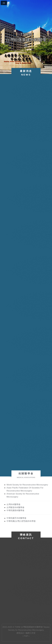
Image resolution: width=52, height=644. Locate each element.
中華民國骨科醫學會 (15, 510)
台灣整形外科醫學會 (15, 507)
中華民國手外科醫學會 (16, 518)
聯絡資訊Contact (26, 536)
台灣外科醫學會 (13, 504)
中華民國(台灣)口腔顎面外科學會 (21, 521)
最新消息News (26, 73)
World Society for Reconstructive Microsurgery (27, 485)
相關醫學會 (26, 475)
